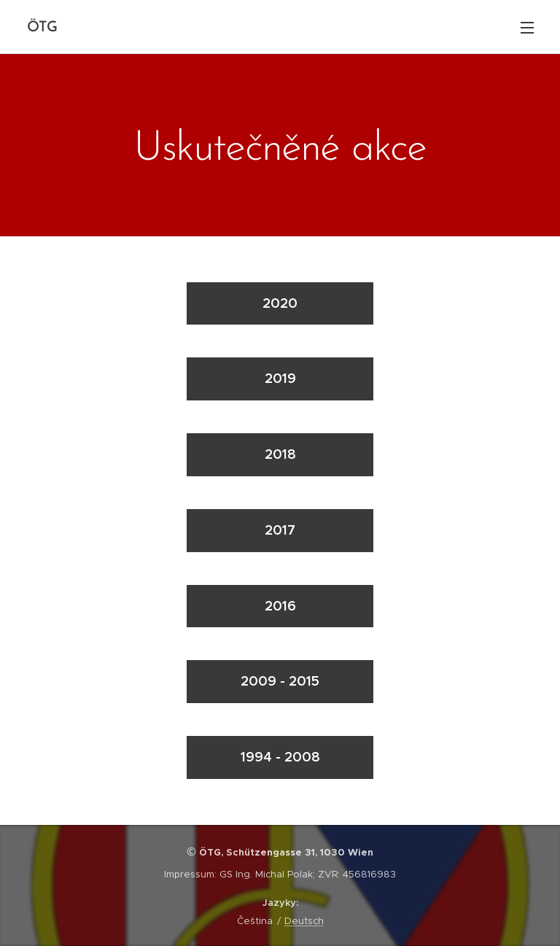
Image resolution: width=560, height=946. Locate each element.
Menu (527, 28)
